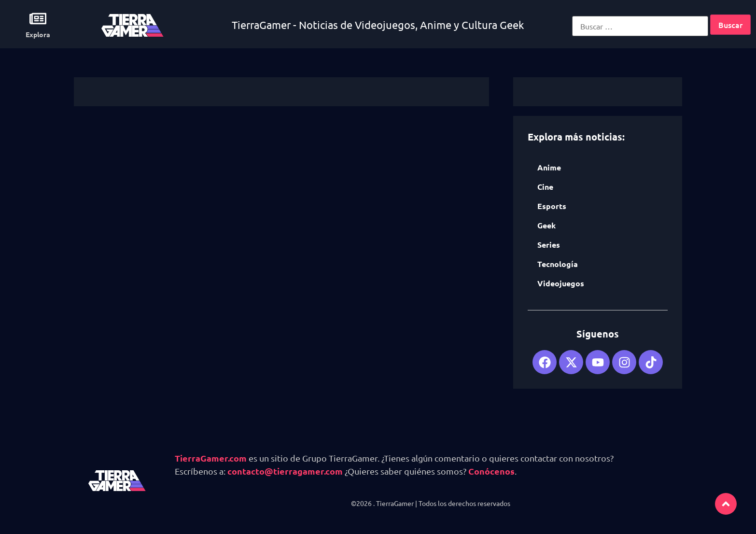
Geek (546, 225)
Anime (549, 167)
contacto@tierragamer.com (285, 471)
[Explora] (38, 19)
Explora (38, 34)
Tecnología (558, 264)
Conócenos (491, 471)
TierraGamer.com (211, 458)
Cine (545, 187)
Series (549, 245)
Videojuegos (561, 283)
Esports (552, 206)
